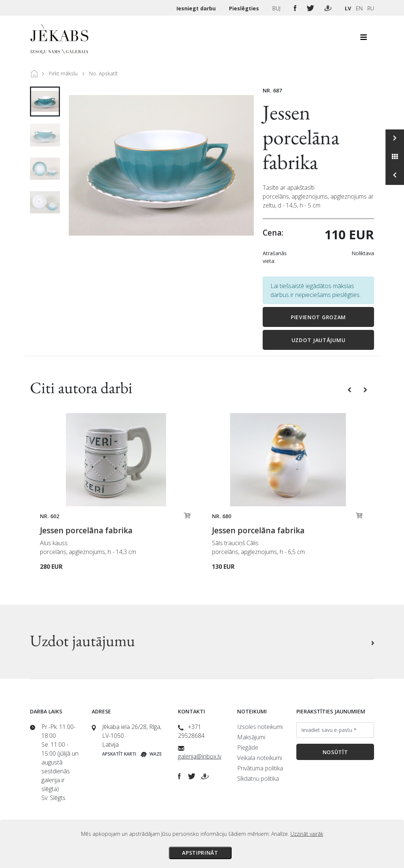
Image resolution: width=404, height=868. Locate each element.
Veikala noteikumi (260, 758)
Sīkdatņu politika (258, 779)
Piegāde (248, 747)
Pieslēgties (245, 8)
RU (371, 8)
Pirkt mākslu (63, 73)
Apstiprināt (200, 853)
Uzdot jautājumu (319, 340)
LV (348, 8)
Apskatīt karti (119, 754)
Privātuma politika (260, 768)
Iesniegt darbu (197, 8)
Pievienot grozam (318, 317)
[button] (350, 389)
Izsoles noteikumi (260, 727)
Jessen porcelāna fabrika (301, 137)
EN (359, 8)
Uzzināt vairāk (307, 834)
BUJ (277, 8)
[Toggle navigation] (364, 39)
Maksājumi (251, 737)
